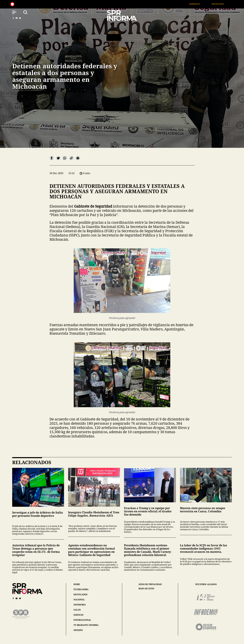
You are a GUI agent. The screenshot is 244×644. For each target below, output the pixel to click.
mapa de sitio (146, 589)
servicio (78, 615)
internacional (82, 620)
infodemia (80, 605)
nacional (79, 600)
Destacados (222, 4)
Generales (199, 4)
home (77, 584)
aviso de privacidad (150, 584)
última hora (81, 589)
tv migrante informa (86, 625)
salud (77, 610)
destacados (80, 594)
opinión (78, 630)
